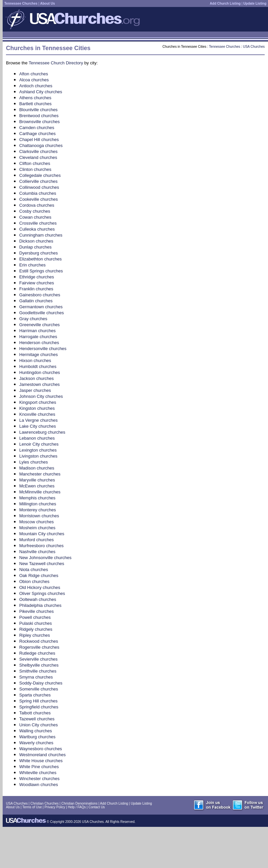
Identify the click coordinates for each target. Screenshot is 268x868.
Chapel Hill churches (39, 140)
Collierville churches (38, 181)
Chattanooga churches (41, 145)
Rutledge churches (37, 653)
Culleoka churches (37, 229)
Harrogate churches (38, 337)
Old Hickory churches (40, 587)
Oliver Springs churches (42, 593)
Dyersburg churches (38, 253)
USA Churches (254, 47)
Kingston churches (37, 408)
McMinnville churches (40, 492)
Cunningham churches (41, 235)
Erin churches (32, 265)
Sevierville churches (38, 659)
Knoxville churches (37, 414)
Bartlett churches (35, 104)
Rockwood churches (39, 641)
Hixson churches (35, 361)
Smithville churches (38, 671)
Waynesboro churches (41, 749)
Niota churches (34, 570)
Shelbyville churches (39, 665)
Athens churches (35, 98)
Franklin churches (36, 289)
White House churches (41, 761)
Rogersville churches (39, 647)
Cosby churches (35, 211)
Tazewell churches (37, 719)
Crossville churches (38, 223)
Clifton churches (35, 163)
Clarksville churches (38, 151)
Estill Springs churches (41, 271)
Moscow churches (36, 522)
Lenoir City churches (39, 444)
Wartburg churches (37, 737)
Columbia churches (38, 193)
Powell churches (35, 617)
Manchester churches (40, 474)
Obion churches (34, 581)
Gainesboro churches (40, 295)
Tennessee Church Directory (56, 63)
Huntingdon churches (40, 372)
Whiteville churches (38, 773)
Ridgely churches (36, 629)
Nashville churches (37, 552)
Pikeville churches (36, 611)
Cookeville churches (38, 199)
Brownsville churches (39, 122)
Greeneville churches (39, 325)
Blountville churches (38, 110)
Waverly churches (36, 743)
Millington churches (38, 504)
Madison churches (37, 468)
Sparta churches (35, 695)
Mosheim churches (37, 528)
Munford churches (36, 540)
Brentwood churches (39, 116)
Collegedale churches (40, 175)
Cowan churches (35, 217)
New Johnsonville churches (45, 558)
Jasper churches (35, 390)
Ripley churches (35, 635)
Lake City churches (38, 426)
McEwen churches (37, 486)
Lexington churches (38, 450)
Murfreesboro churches (41, 546)
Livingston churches (38, 456)
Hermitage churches (38, 355)
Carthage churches (37, 134)
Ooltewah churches (38, 599)
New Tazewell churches (42, 564)
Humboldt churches (38, 366)
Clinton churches (35, 169)
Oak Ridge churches (39, 576)
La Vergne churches (38, 420)
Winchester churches (39, 779)
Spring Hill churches (38, 701)
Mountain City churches (42, 534)
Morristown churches (39, 516)
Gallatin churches (36, 301)
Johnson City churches (41, 396)
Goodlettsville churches (41, 313)
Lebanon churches (37, 438)
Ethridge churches (37, 277)
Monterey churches (38, 510)
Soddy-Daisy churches (41, 683)
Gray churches (33, 319)
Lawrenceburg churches (42, 432)
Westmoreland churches (42, 755)
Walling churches (36, 731)
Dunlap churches (35, 247)
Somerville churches (39, 689)
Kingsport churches (38, 402)
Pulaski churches (35, 623)
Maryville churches (37, 480)
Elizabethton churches (40, 259)
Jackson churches (36, 378)
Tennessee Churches (225, 47)
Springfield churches (39, 707)
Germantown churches (41, 307)
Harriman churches (37, 331)
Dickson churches (36, 241)
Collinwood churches (39, 187)
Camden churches (37, 128)
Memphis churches (37, 498)
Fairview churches (37, 283)
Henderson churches (39, 343)
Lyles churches (33, 462)
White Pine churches (39, 767)
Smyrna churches (36, 677)
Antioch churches (36, 86)
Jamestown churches (39, 384)
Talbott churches (35, 713)
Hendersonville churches (43, 349)
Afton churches (34, 74)
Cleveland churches (38, 157)
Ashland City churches (41, 92)
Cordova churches (37, 205)
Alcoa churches (34, 80)
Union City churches (38, 725)
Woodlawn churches (39, 785)
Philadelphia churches (40, 605)
